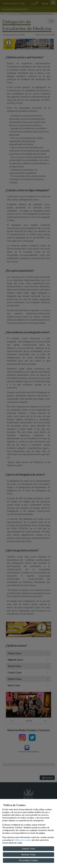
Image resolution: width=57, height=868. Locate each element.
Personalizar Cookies (28, 860)
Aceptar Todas (28, 849)
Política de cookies (22, 840)
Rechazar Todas (28, 855)
